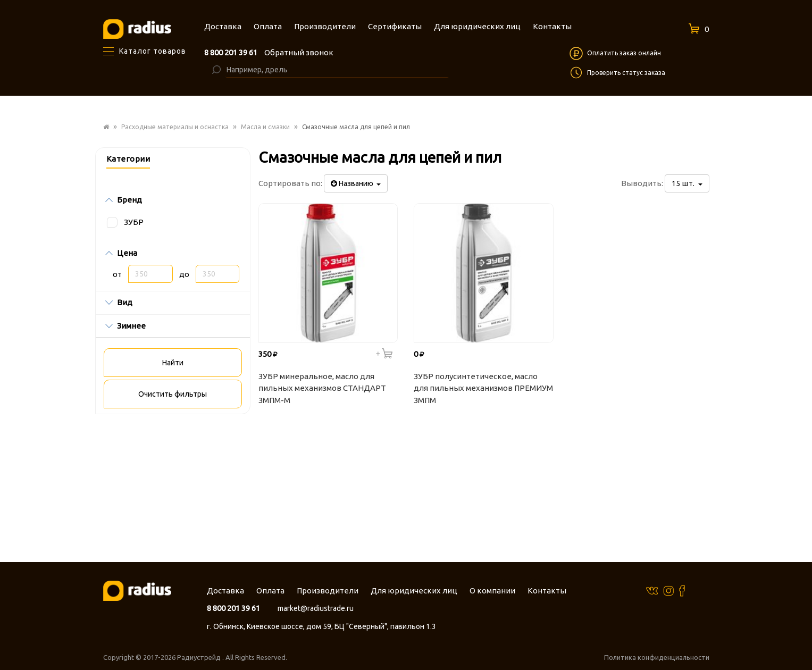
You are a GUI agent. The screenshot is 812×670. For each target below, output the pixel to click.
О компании (492, 591)
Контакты (547, 591)
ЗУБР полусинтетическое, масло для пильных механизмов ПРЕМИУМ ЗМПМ (483, 388)
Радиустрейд (200, 657)
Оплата (270, 591)
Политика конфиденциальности (657, 657)
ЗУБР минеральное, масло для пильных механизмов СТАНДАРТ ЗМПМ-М (322, 388)
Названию (356, 183)
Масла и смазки (265, 127)
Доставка (225, 591)
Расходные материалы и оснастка (175, 127)
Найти (173, 363)
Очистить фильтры (173, 394)
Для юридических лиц (414, 591)
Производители (328, 591)
